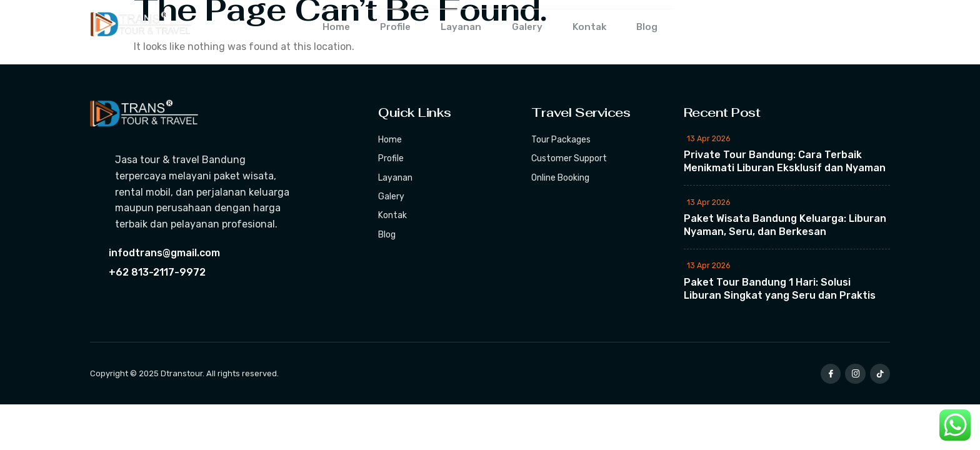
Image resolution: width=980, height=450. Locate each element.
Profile (387, 28)
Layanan (459, 28)
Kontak (597, 28)
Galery (530, 28)
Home (323, 28)
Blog (660, 28)
